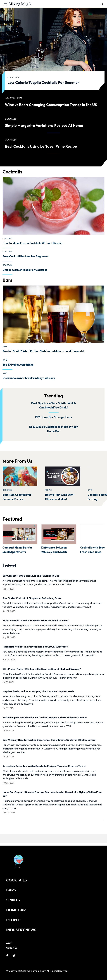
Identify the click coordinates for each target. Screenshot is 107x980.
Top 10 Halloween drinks (18, 365)
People (48, 490)
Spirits (13, 900)
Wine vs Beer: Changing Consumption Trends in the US (51, 105)
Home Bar (16, 910)
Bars (5, 347)
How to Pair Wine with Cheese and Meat (59, 497)
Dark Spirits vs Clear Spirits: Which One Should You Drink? (53, 405)
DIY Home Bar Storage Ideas (53, 417)
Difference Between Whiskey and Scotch (54, 550)
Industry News (21, 930)
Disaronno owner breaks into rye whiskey (29, 378)
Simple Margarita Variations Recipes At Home (44, 125)
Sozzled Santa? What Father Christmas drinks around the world (43, 351)
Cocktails (7, 238)
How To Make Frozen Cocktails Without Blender (33, 243)
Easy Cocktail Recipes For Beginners (26, 256)
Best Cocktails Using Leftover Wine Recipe (41, 146)
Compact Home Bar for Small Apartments (17, 550)
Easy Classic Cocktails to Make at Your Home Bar (53, 429)
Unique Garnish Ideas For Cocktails (25, 270)
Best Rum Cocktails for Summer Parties (17, 497)
